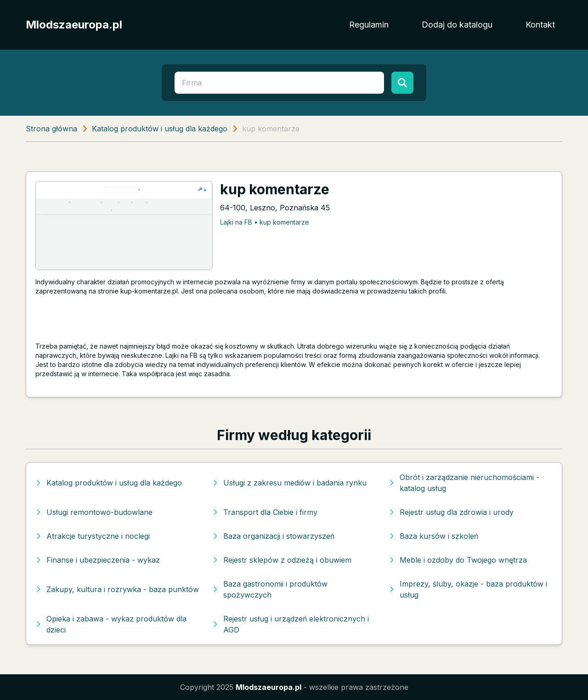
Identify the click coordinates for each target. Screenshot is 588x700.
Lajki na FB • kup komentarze (265, 222)
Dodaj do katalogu (457, 25)
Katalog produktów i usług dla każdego (160, 129)
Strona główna (51, 129)
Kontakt (540, 25)
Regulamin (369, 25)
